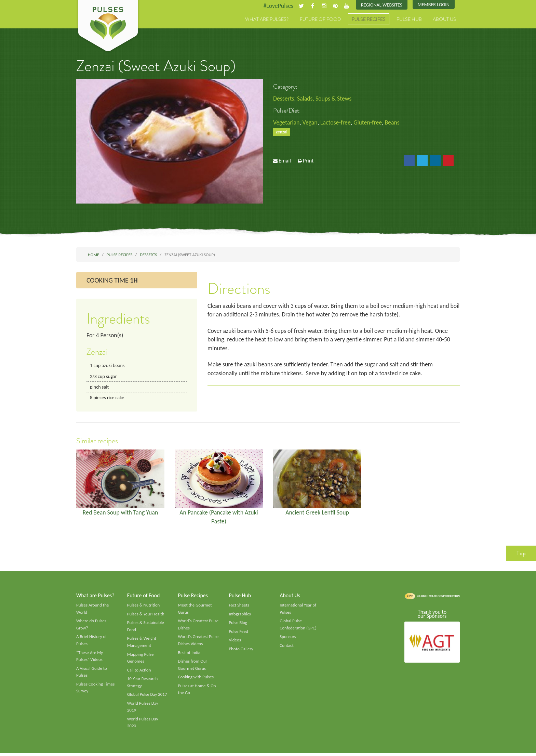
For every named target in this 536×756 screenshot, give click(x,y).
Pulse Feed (238, 633)
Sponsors (288, 638)
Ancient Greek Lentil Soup (317, 513)
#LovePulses (277, 6)
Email (285, 161)
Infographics (240, 615)
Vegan (311, 123)
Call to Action (139, 672)
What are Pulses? (267, 19)
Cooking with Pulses (196, 679)
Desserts (284, 99)
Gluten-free (369, 123)
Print (308, 161)
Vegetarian (286, 123)
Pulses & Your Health (146, 615)
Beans (394, 123)
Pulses (108, 27)
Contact (287, 647)
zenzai (282, 132)
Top (521, 554)
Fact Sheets (239, 607)
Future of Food (320, 19)
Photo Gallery (241, 651)
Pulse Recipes (369, 19)
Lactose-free (336, 123)
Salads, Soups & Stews (325, 99)
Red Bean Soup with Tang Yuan (120, 513)
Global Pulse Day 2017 (147, 697)
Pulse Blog (238, 624)
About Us (444, 19)
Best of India (189, 654)
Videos (235, 642)
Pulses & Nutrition (144, 607)
